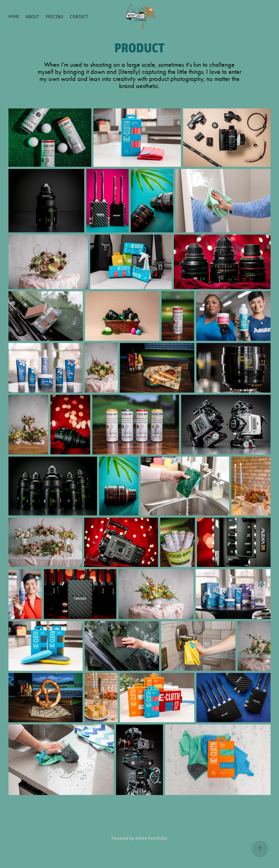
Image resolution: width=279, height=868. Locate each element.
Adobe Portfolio (151, 838)
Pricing (54, 16)
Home (14, 16)
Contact (79, 16)
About (32, 16)
